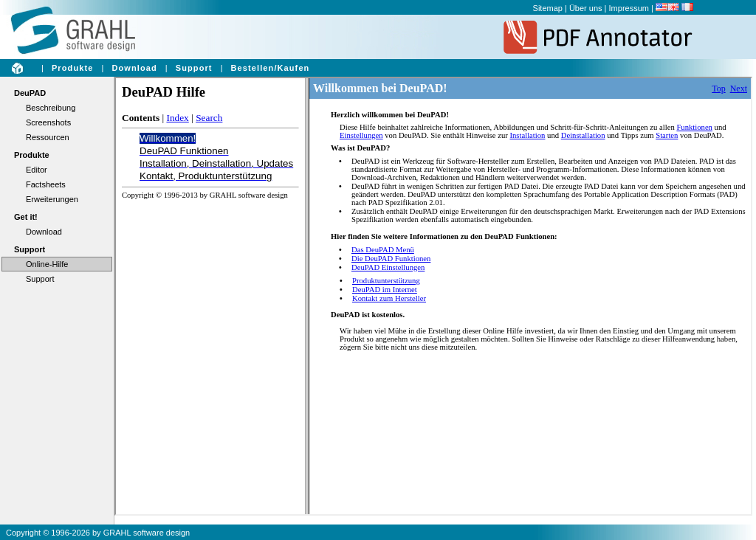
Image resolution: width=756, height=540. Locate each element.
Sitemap (548, 8)
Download (134, 68)
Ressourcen (48, 137)
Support (194, 68)
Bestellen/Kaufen (271, 68)
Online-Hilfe (47, 264)
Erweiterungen (52, 199)
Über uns (586, 8)
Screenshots (48, 122)
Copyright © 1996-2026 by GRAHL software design (98, 533)
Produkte (72, 68)
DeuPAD (30, 93)
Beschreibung (51, 108)
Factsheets (46, 184)
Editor (37, 170)
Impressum (629, 8)
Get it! (26, 217)
